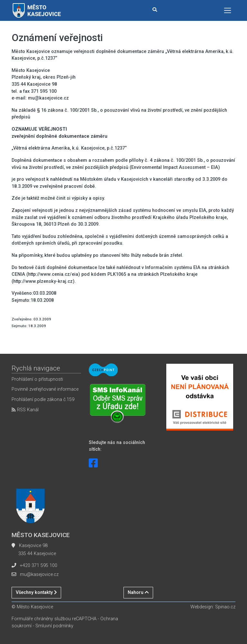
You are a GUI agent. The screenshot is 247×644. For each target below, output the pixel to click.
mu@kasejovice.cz (39, 574)
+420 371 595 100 (39, 566)
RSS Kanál (25, 410)
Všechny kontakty (36, 592)
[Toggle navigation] (228, 10)
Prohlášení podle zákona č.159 (43, 400)
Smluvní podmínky (54, 626)
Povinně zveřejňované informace (45, 389)
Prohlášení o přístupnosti (37, 379)
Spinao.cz (225, 607)
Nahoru (138, 592)
